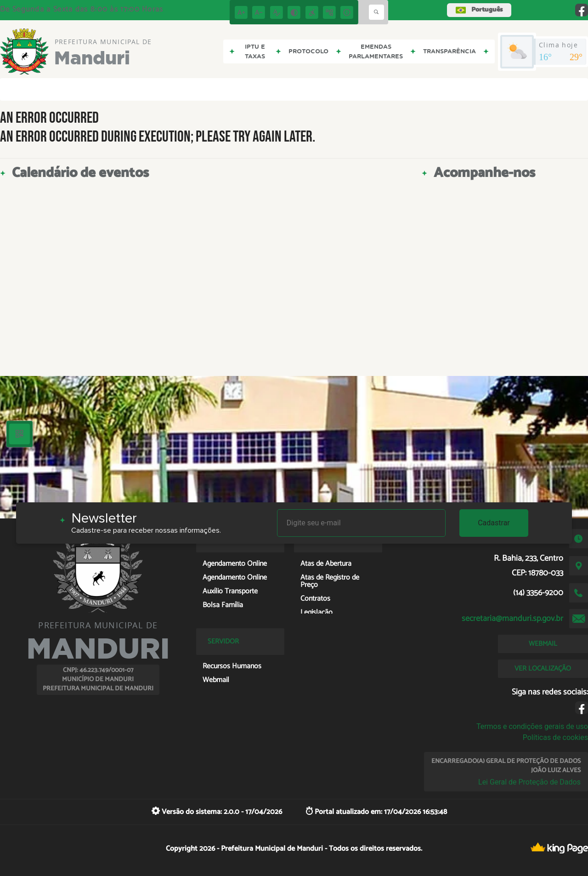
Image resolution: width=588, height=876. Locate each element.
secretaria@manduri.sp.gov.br (512, 619)
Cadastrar (494, 523)
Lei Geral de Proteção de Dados (529, 782)
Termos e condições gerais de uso (532, 726)
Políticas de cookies (555, 737)
